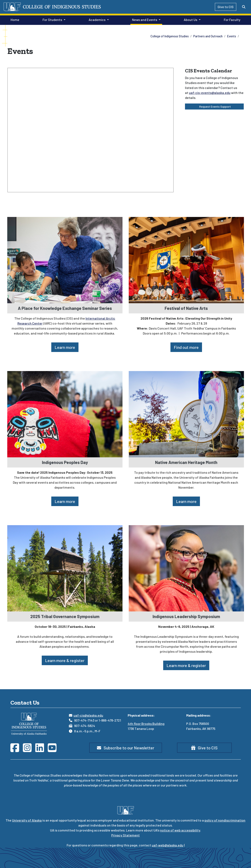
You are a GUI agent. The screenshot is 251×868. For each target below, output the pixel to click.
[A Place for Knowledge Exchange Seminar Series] (65, 260)
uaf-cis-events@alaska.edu (210, 93)
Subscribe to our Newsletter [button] (126, 748)
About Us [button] (190, 20)
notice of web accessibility (180, 830)
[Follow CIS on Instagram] (29, 750)
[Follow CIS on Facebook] (17, 750)
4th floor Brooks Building (146, 724)
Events (232, 36)
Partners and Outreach (208, 36)
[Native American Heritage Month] (186, 414)
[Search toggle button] (244, 7)
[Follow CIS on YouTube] (54, 750)
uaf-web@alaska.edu (168, 845)
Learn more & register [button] (65, 660)
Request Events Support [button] (214, 107)
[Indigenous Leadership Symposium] (186, 568)
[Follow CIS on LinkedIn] (42, 750)
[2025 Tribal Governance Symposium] (65, 568)
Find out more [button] (186, 347)
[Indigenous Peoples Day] (65, 414)
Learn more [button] (65, 347)
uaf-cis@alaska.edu (88, 715)
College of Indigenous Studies (170, 36)
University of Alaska (27, 820)
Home (14, 19)
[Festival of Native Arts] (186, 260)
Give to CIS (226, 7)
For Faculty (231, 19)
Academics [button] (97, 20)
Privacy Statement (125, 835)
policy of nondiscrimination (225, 820)
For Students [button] (52, 20)
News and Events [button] (145, 20)
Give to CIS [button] (204, 748)
